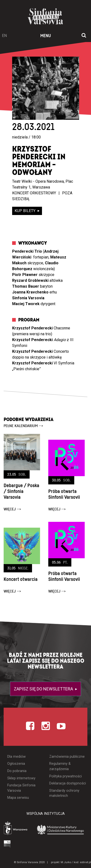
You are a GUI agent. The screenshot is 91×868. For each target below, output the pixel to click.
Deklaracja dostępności (68, 783)
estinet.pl (85, 862)
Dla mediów (17, 757)
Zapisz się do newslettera (44, 689)
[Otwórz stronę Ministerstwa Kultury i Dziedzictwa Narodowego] (60, 829)
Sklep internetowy (21, 778)
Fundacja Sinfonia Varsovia (21, 788)
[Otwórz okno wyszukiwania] (84, 36)
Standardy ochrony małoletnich (64, 793)
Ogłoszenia (16, 764)
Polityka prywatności (66, 776)
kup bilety (25, 211)
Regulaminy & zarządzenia (60, 766)
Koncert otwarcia (21, 579)
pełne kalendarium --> (23, 426)
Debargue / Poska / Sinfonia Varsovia (21, 491)
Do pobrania (17, 771)
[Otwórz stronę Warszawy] (16, 829)
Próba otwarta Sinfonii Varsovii (64, 494)
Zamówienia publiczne (67, 757)
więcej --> (12, 509)
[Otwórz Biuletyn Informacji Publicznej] (7, 844)
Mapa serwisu (18, 798)
